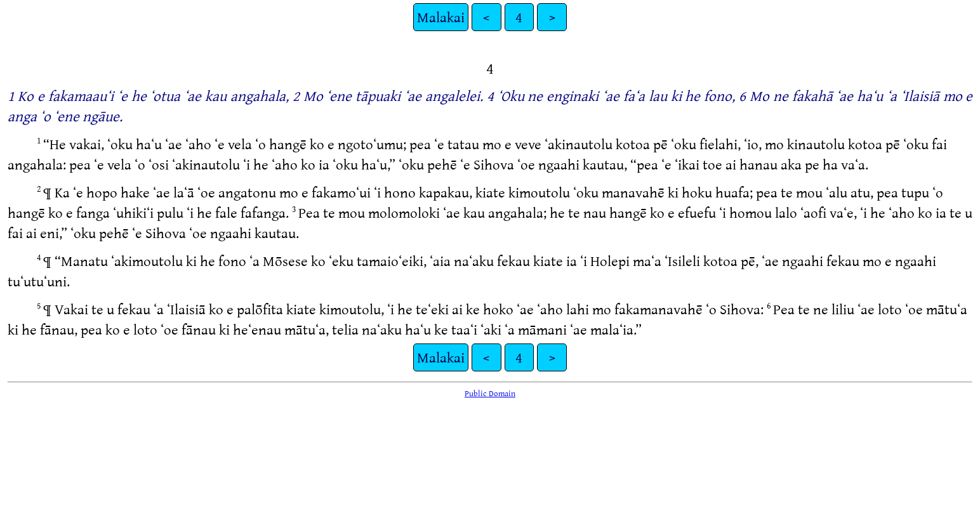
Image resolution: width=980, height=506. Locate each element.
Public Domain (490, 393)
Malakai (441, 17)
